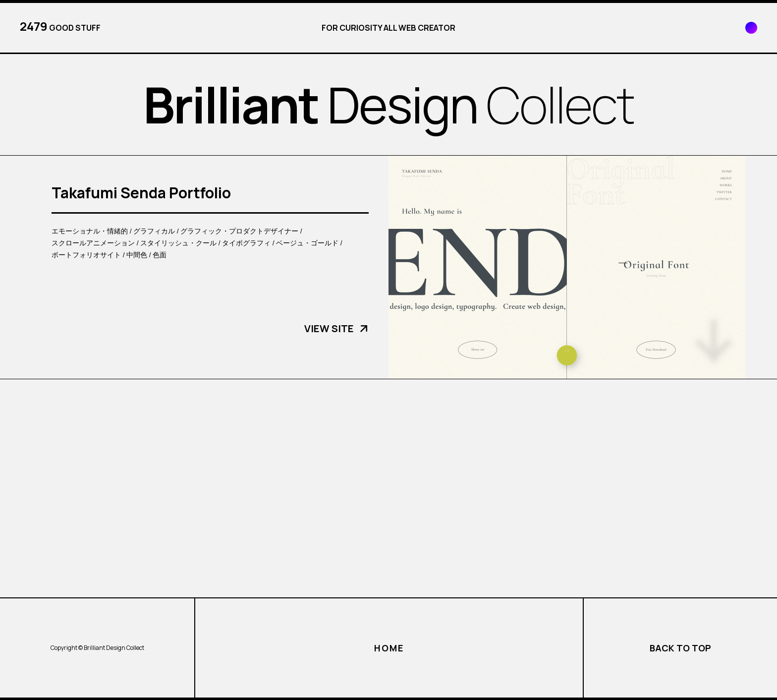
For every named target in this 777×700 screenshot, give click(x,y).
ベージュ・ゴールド (307, 243)
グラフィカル (154, 231)
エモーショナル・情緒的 (90, 231)
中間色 (137, 255)
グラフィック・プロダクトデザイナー (239, 231)
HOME (389, 648)
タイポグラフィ (246, 243)
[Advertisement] (388, 488)
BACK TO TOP (680, 648)
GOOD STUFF (60, 26)
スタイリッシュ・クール (178, 243)
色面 (160, 255)
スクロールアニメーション (93, 243)
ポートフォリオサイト (86, 255)
